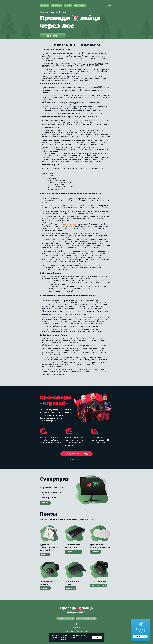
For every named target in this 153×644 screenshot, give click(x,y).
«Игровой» (44, 415)
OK (97, 637)
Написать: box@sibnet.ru (86, 618)
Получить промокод (77, 454)
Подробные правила (65, 618)
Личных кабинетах (67, 225)
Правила (44, 5)
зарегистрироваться (50, 158)
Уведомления (80, 5)
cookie (53, 637)
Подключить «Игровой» (76, 459)
